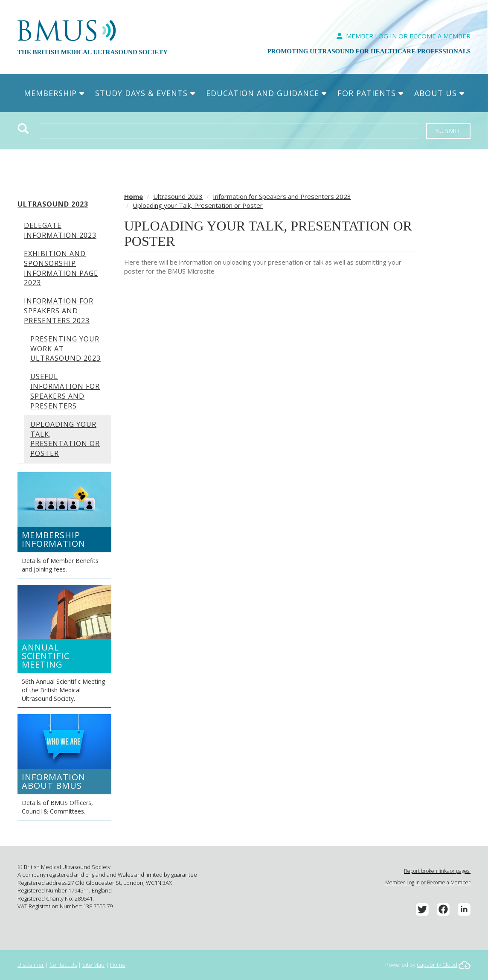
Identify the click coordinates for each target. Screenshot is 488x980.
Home (134, 196)
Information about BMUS (54, 781)
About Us (439, 93)
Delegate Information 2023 (60, 230)
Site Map (93, 965)
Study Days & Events (145, 93)
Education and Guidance (266, 93)
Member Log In (371, 36)
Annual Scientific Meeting (46, 656)
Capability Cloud (437, 965)
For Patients (370, 93)
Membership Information (54, 539)
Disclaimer (31, 965)
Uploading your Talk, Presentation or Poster (65, 439)
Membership (54, 93)
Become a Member (449, 882)
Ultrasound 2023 (53, 204)
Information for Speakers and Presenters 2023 (59, 311)
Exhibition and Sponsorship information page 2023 (61, 268)
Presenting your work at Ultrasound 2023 (65, 349)
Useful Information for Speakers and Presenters (65, 391)
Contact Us (63, 965)
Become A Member (440, 36)
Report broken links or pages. (437, 871)
